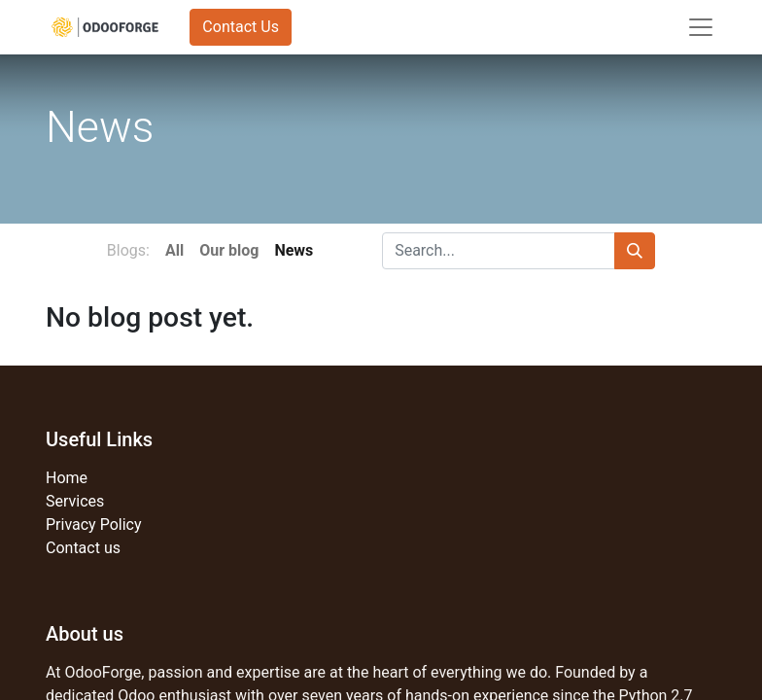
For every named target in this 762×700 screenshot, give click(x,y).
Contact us (83, 548)
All (174, 250)
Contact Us (241, 27)
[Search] (635, 251)
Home (67, 478)
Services (75, 501)
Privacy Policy (94, 525)
